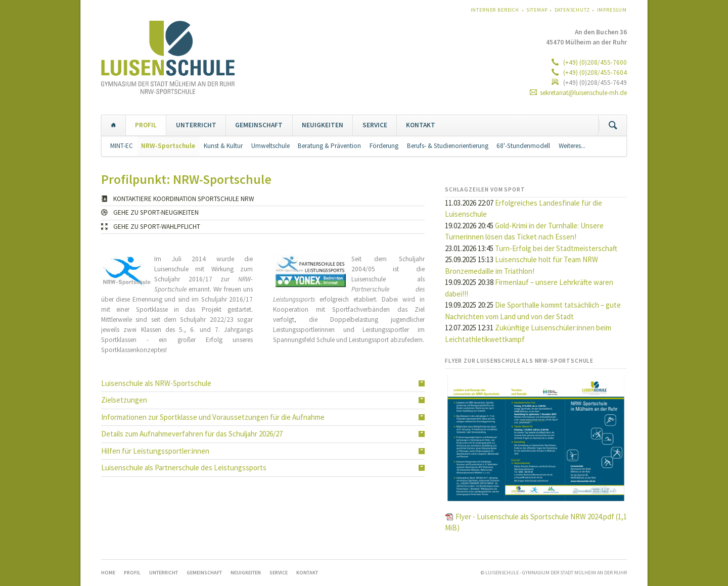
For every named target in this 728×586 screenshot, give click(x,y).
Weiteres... (572, 146)
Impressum (612, 10)
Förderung (384, 146)
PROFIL (146, 125)
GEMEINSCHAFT (259, 125)
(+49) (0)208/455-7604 (594, 72)
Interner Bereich (495, 10)
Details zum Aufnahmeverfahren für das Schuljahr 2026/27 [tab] (192, 434)
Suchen (613, 125)
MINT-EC (122, 146)
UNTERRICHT (196, 125)
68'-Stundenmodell (523, 146)
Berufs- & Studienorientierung (448, 146)
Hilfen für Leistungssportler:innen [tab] (155, 451)
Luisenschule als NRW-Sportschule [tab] (156, 383)
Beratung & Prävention (329, 146)
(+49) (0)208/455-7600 (594, 62)
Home (113, 125)
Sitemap (537, 10)
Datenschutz (572, 10)
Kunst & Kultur (223, 146)
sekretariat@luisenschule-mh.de (583, 93)
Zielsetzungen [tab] (124, 400)
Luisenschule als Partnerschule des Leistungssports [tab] (184, 468)
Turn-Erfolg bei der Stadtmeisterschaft (556, 248)
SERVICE (375, 125)
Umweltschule (270, 146)
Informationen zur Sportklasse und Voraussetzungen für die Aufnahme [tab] (213, 417)
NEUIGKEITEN (323, 125)
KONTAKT (421, 125)
